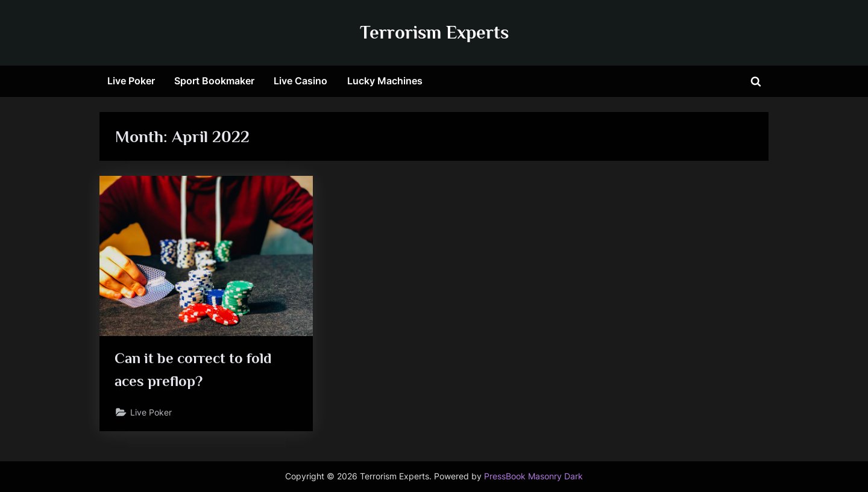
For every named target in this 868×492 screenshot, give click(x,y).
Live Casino (300, 81)
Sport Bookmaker (214, 81)
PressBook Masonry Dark (533, 476)
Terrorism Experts (434, 32)
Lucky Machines (385, 81)
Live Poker (131, 81)
